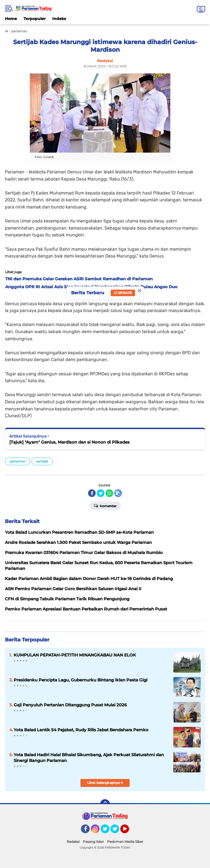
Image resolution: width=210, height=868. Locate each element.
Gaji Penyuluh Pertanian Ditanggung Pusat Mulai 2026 (70, 705)
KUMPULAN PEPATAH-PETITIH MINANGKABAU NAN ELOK (75, 655)
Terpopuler (35, 19)
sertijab (42, 461)
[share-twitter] (101, 493)
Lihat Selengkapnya (105, 783)
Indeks (59, 19)
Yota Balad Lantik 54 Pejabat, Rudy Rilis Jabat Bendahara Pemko (81, 730)
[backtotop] (105, 804)
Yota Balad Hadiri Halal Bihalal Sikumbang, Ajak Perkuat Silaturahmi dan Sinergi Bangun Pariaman (89, 758)
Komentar (105, 506)
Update (123, 293)
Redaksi (73, 842)
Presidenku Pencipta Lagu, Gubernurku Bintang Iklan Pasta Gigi (81, 680)
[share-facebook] (92, 493)
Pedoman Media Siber (125, 842)
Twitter (107, 831)
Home (11, 19)
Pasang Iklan (93, 842)
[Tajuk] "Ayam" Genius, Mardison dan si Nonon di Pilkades (69, 442)
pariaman (17, 461)
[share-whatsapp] (109, 493)
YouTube (129, 831)
